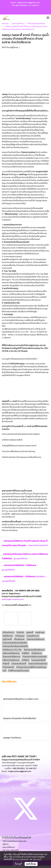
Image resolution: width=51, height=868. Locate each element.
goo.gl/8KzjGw (10, 581)
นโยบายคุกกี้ (37, 859)
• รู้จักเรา (5, 844)
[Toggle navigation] (48, 18)
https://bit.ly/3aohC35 (38, 545)
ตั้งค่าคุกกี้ (18, 864)
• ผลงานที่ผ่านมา (8, 847)
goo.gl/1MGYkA (9, 570)
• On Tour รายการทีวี (10, 850)
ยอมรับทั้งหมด (31, 864)
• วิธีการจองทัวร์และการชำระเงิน (14, 841)
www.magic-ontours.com (13, 599)
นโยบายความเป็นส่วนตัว (20, 859)
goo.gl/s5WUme (21, 558)
